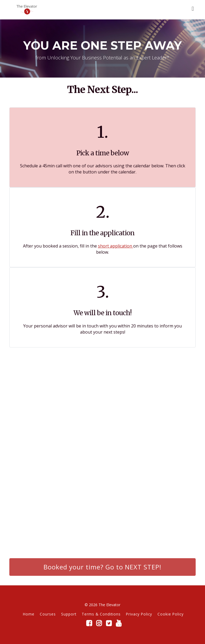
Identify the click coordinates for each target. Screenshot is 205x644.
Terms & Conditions (101, 614)
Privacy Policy (139, 614)
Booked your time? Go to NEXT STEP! (102, 567)
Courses (48, 614)
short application (116, 246)
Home (29, 614)
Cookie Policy (171, 614)
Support (69, 614)
